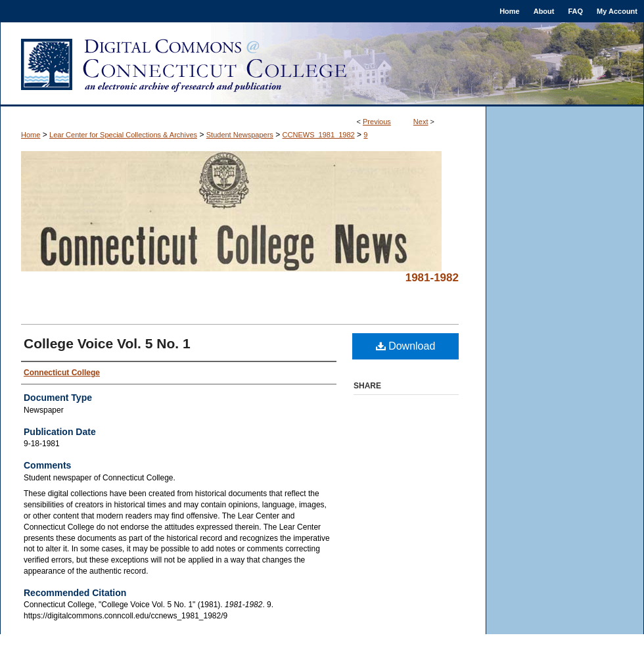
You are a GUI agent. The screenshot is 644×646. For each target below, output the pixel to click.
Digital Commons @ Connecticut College (322, 64)
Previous (377, 122)
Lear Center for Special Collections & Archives (123, 135)
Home (31, 135)
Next (421, 122)
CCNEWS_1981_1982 (319, 135)
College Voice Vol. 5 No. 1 (107, 343)
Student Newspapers (240, 135)
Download (406, 346)
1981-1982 (432, 278)
